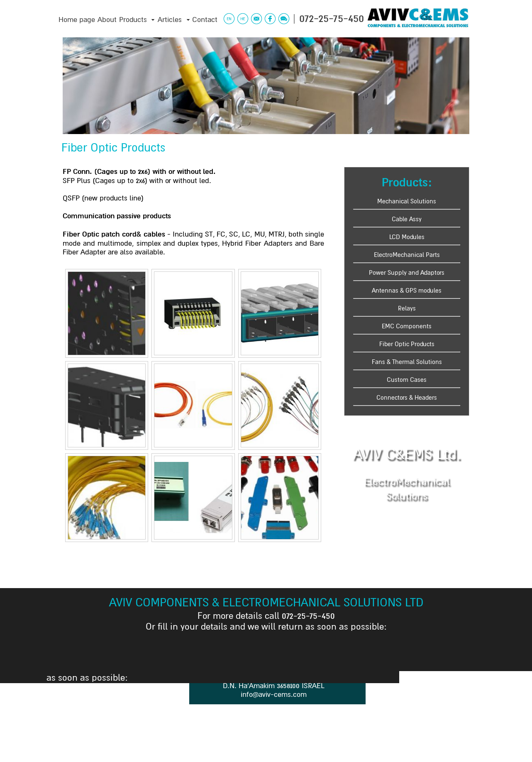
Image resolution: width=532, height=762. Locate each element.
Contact (205, 20)
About (107, 20)
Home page (77, 20)
